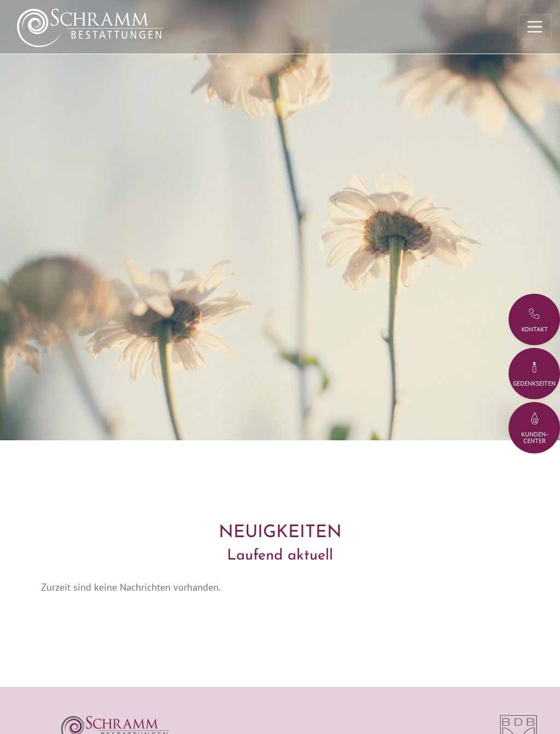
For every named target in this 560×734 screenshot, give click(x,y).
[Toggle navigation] (535, 27)
